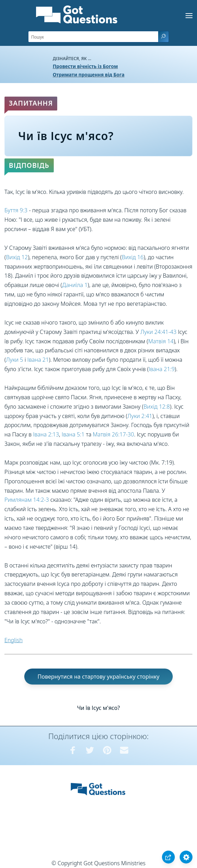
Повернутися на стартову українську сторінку (98, 677)
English (14, 640)
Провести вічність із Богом (85, 66)
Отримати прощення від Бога (89, 75)
